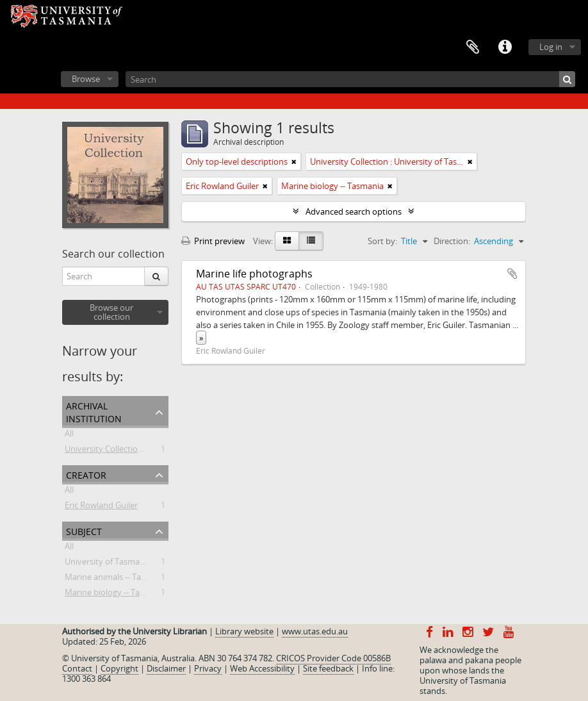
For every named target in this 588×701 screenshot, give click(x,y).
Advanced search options (354, 211)
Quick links (505, 47)
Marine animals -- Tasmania (117, 579)
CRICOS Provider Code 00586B (333, 658)
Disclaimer (166, 668)
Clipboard (473, 47)
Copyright (119, 668)
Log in (551, 47)
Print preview (213, 241)
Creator (86, 474)
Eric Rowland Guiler (101, 507)
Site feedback (328, 668)
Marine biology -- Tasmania (116, 595)
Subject (84, 530)
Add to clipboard (512, 274)
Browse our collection (111, 312)
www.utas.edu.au (315, 631)
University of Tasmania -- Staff (121, 564)
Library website (244, 631)
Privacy (208, 668)
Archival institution (94, 411)
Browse (86, 79)
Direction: (452, 241)
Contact (77, 668)
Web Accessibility (262, 668)
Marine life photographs (254, 274)
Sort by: (382, 241)
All (69, 436)
